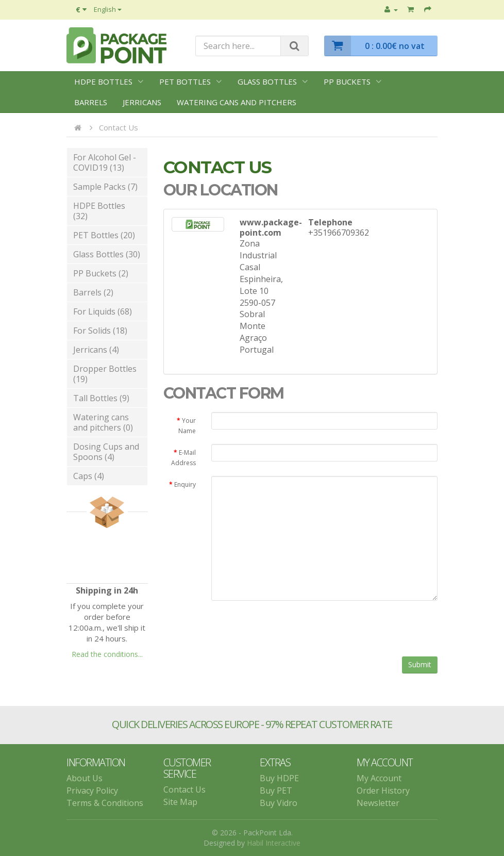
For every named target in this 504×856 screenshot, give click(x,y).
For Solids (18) (100, 331)
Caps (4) (89, 476)
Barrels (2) (93, 292)
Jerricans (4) (96, 350)
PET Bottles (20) (104, 235)
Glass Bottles (267, 81)
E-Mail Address (183, 458)
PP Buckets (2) (101, 273)
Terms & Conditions (105, 803)
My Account (379, 778)
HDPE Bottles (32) (99, 211)
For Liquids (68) (103, 311)
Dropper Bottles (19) (105, 374)
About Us (85, 778)
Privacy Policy (92, 791)
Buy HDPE (279, 778)
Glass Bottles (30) (107, 254)
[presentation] (290, 629)
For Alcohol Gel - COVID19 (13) (105, 162)
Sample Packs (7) (105, 187)
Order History (383, 791)
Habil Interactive (274, 843)
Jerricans (142, 102)
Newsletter (378, 803)
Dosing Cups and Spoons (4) (106, 452)
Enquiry (185, 484)
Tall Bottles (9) (101, 398)
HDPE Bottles (103, 81)
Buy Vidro (279, 803)
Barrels (91, 102)
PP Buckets (347, 81)
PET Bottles (185, 81)
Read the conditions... (107, 654)
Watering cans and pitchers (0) (103, 422)
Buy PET (276, 791)
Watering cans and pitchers (237, 102)
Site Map (180, 802)
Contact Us (119, 127)
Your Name (187, 426)
